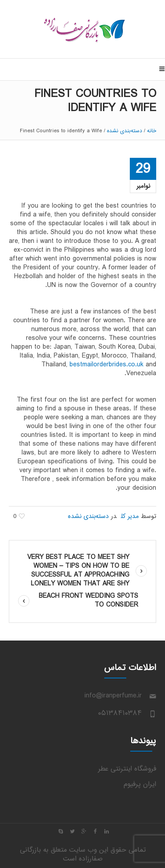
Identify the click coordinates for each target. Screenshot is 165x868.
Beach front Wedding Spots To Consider (88, 601)
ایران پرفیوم (140, 784)
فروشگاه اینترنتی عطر (127, 769)
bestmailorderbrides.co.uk (106, 365)
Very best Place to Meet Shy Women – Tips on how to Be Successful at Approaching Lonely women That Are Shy (78, 571)
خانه (152, 131)
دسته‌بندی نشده (125, 131)
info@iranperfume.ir (113, 696)
